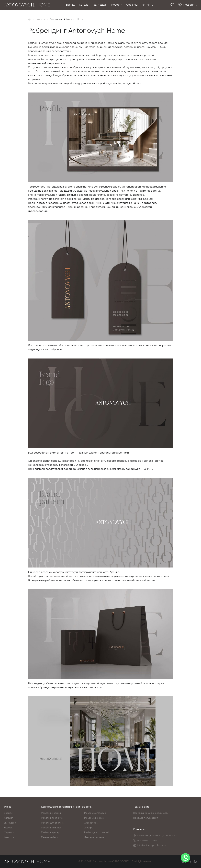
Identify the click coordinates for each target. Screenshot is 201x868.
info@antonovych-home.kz (152, 845)
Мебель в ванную (94, 818)
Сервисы (132, 5)
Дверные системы (94, 837)
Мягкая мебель (49, 837)
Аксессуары (91, 823)
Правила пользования (146, 818)
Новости (117, 5)
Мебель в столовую (95, 813)
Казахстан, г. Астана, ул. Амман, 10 (157, 836)
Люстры (89, 828)
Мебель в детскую (51, 832)
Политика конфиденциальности (151, 813)
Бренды (71, 5)
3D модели (100, 5)
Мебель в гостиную (52, 818)
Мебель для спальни (53, 823)
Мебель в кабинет (51, 828)
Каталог (84, 5)
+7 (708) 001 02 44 (147, 841)
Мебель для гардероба (97, 832)
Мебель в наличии (51, 813)
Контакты (147, 5)
